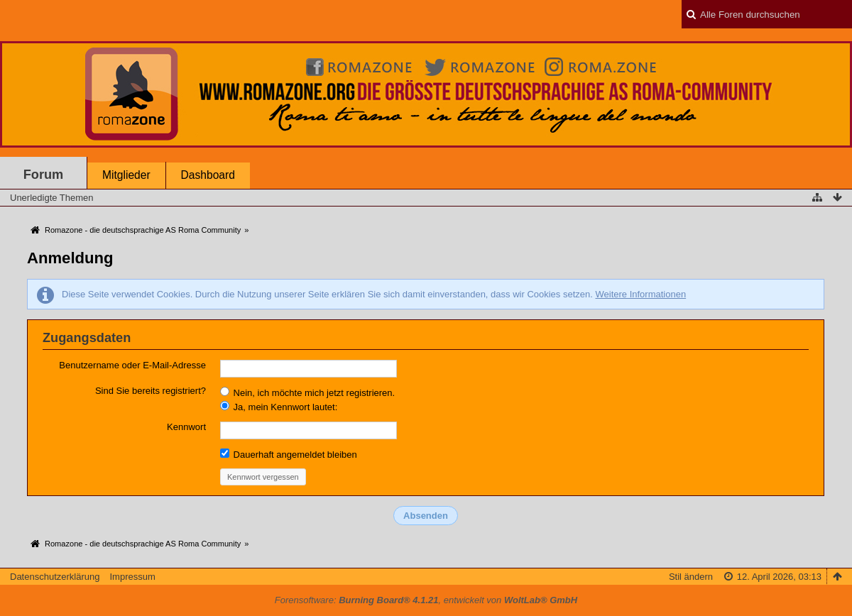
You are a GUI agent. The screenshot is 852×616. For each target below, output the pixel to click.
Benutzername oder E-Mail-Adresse (132, 365)
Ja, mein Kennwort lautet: (279, 407)
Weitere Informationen (640, 294)
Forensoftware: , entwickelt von (426, 600)
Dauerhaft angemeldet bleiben (289, 454)
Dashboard (208, 175)
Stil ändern (691, 577)
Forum (44, 175)
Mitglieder (126, 175)
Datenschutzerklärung (55, 577)
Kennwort (186, 427)
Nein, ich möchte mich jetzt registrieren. (307, 392)
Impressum (132, 577)
